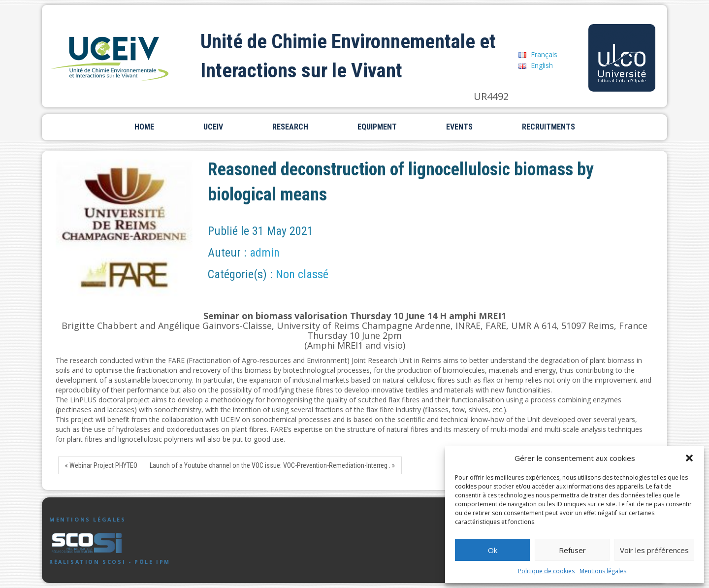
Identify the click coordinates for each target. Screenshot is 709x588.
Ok (493, 550)
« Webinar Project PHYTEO (101, 465)
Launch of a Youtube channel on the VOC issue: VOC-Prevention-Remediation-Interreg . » (272, 465)
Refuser (572, 550)
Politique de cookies (546, 571)
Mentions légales (603, 571)
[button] (689, 458)
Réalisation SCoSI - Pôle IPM (110, 562)
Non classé (302, 274)
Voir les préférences (654, 550)
